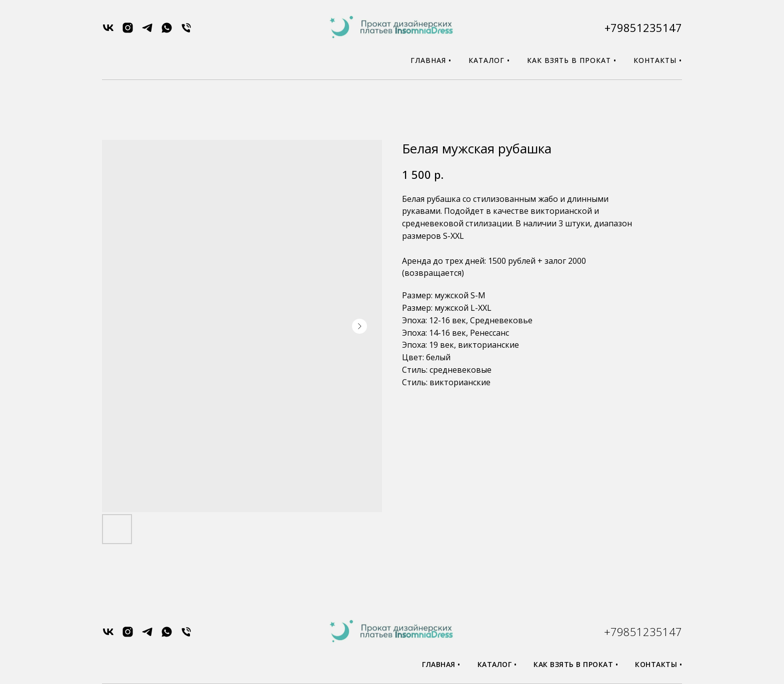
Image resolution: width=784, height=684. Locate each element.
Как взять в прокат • (572, 60)
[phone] (186, 31)
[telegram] (147, 31)
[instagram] (128, 31)
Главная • (431, 60)
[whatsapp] (167, 31)
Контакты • (658, 60)
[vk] (108, 31)
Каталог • (489, 60)
